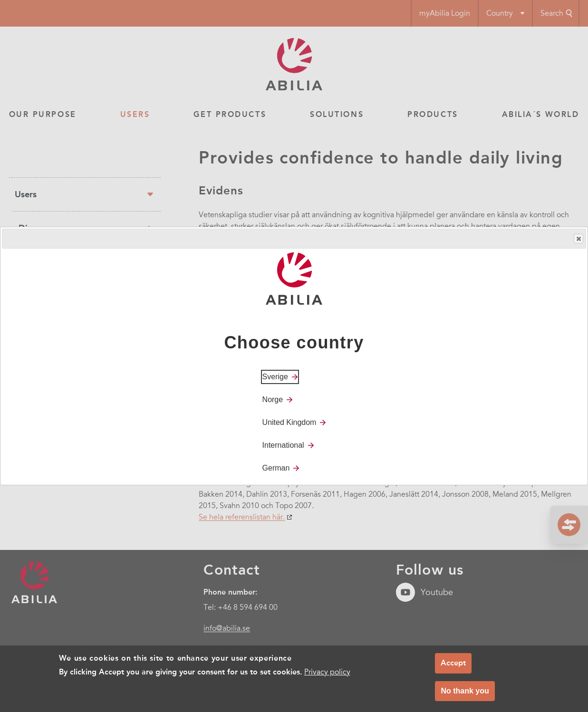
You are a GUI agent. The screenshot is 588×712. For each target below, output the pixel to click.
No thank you (465, 695)
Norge (273, 399)
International (283, 445)
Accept (453, 667)
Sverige (275, 377)
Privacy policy (327, 676)
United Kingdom (289, 422)
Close (578, 239)
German (276, 468)
